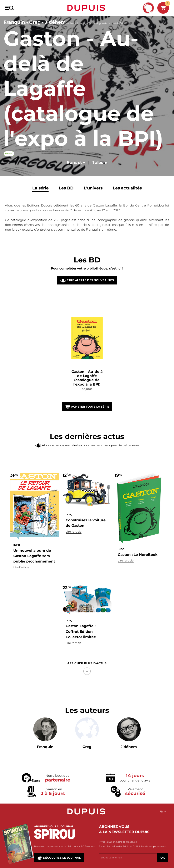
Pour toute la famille (33, 23)
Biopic (52, 23)
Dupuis (87, 8)
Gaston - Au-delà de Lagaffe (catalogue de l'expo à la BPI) (92, 23)
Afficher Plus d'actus (87, 663)
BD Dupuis (11, 23)
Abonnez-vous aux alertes (62, 454)
